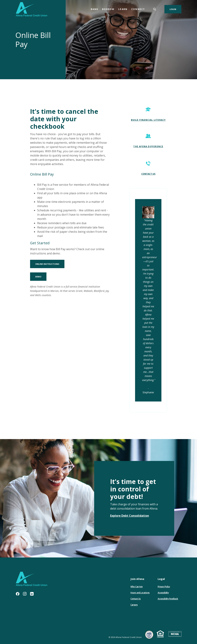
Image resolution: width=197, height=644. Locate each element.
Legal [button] (161, 579)
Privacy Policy (164, 587)
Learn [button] (123, 9)
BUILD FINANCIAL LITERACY (148, 120)
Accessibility (163, 593)
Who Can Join (136, 587)
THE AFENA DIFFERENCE (148, 146)
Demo (41, 277)
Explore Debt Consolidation (130, 516)
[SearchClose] (155, 9)
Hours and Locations (140, 593)
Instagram (25, 594)
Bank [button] (95, 9)
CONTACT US (148, 174)
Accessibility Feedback (168, 599)
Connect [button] (138, 9)
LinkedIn (32, 594)
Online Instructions (50, 264)
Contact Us (136, 599)
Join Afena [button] (137, 579)
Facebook (18, 594)
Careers (134, 605)
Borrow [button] (108, 9)
